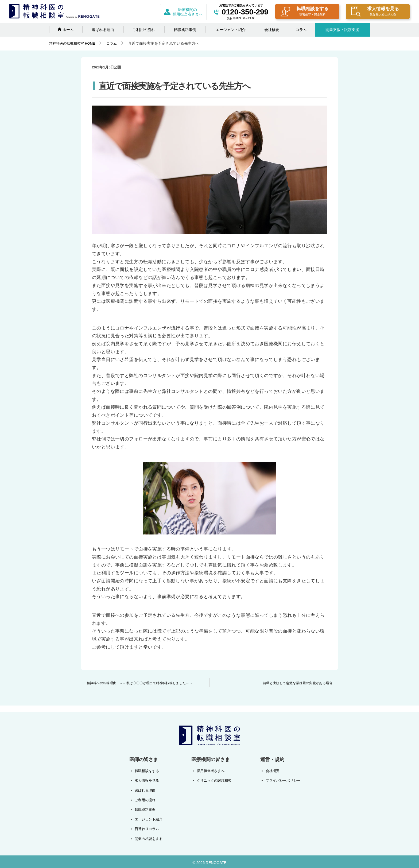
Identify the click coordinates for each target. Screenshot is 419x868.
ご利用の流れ (144, 30)
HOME (74, 43)
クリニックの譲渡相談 (214, 780)
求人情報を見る (375, 12)
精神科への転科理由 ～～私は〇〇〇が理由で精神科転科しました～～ (140, 683)
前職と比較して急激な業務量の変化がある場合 (298, 683)
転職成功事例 (185, 30)
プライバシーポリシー (282, 780)
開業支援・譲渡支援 (342, 30)
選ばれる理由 (103, 30)
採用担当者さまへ (210, 771)
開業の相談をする (150, 837)
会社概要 (272, 30)
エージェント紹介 (231, 30)
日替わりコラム (148, 827)
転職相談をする (304, 12)
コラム (301, 30)
